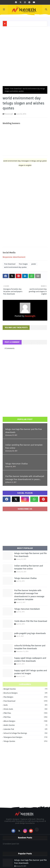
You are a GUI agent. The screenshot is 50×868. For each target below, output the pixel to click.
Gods (25, 705)
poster (34, 264)
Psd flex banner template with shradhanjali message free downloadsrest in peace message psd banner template (25, 478)
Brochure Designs (25, 693)
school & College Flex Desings (25, 733)
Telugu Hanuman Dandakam (27, 609)
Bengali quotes (25, 689)
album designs (25, 721)
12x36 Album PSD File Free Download (31, 621)
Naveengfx (9, 114)
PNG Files (25, 713)
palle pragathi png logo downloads (30, 633)
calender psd (25, 729)
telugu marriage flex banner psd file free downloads (24, 431)
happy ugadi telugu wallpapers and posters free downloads (30, 660)
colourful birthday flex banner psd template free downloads (30, 647)
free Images (23, 264)
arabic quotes (25, 725)
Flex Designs (25, 697)
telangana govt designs (25, 737)
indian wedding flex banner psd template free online (24, 446)
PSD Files (25, 717)
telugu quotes (25, 741)
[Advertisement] (25, 56)
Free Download (16, 89)
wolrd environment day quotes (15, 267)
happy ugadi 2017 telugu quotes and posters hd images (31, 672)
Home (7, 89)
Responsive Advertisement (14, 257)
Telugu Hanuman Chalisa (16, 464)
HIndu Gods (25, 709)
